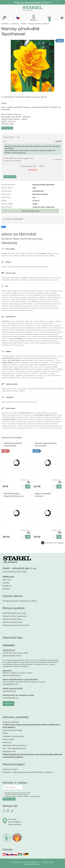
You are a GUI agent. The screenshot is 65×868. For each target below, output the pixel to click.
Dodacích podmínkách (19, 153)
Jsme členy (12, 819)
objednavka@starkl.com (12, 656)
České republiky (15, 824)
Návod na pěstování (30, 211)
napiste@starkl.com (10, 684)
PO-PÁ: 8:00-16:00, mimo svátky (15, 653)
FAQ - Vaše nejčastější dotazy (14, 748)
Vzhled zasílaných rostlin (13, 622)
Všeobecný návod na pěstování (15, 616)
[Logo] (32, 9)
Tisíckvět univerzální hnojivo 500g (13, 445)
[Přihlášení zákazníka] (34, 18)
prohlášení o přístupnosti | (31, 862)
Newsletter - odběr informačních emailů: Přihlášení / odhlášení (28, 772)
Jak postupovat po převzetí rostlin (16, 625)
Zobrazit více (7, 128)
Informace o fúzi (9, 751)
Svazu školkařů (14, 822)
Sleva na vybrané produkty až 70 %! (32, 2)
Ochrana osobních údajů (12, 730)
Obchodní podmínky (31, 725)
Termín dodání (8, 739)
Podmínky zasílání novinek (14, 736)
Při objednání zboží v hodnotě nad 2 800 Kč (20, 601)
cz (18, 18)
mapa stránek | (16, 862)
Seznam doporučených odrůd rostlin (46, 445)
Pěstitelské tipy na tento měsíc (14, 613)
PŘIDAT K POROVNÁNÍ (15, 219)
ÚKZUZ (5, 733)
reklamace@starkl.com (12, 675)
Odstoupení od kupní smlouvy (15, 745)
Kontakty (6, 589)
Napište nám (8, 704)
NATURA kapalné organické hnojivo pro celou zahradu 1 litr (14, 495)
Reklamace (7, 742)
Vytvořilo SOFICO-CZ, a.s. (33, 864)
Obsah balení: (25, 480)
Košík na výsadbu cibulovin (43, 495)
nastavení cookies (48, 862)
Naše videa (7, 580)
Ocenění (6, 583)
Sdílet (4, 227)
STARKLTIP (5, 451)
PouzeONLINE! (60, 41)
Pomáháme (7, 586)
